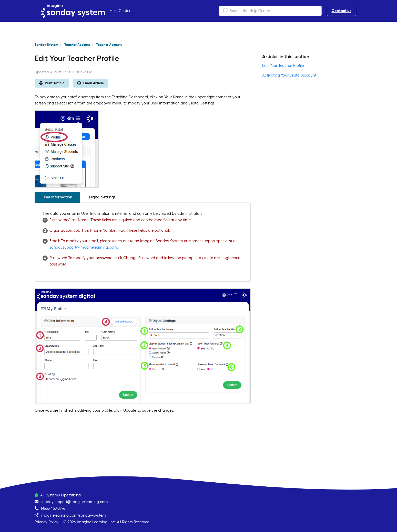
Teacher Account (77, 45)
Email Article (91, 83)
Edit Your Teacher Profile (283, 65)
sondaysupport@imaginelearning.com (83, 247)
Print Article (52, 83)
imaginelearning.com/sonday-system (73, 515)
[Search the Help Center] (270, 11)
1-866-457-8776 (53, 508)
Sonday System (46, 45)
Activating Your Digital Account (289, 75)
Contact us (342, 11)
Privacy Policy (47, 522)
